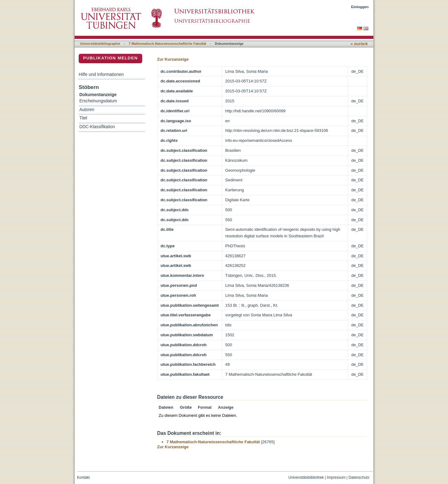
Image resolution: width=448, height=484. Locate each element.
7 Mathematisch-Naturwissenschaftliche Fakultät (168, 44)
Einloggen (360, 7)
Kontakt (84, 477)
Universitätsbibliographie (100, 44)
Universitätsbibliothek (306, 477)
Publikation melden (110, 58)
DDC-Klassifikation (97, 127)
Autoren (87, 110)
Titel (83, 118)
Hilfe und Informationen (101, 74)
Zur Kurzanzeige (173, 59)
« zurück (359, 44)
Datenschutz (359, 477)
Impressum (336, 477)
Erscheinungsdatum (98, 101)
